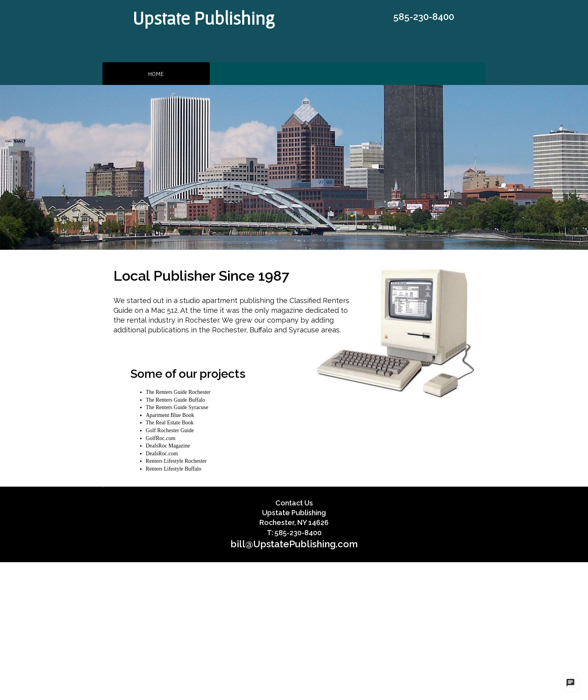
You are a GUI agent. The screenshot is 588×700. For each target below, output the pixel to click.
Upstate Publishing (204, 18)
